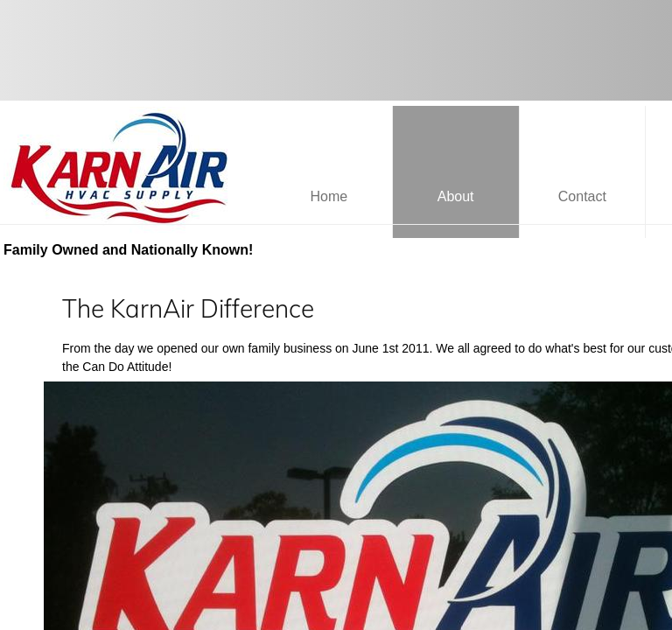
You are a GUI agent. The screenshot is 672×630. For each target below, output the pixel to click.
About (456, 196)
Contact (582, 196)
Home (329, 196)
